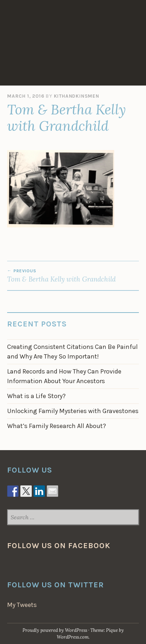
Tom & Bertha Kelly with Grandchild (73, 276)
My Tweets (22, 605)
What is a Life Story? (36, 396)
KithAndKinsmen (77, 96)
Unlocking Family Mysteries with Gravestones (73, 411)
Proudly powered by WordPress (55, 630)
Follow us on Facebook (59, 545)
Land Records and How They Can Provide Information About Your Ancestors (64, 376)
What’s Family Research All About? (57, 426)
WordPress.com (73, 637)
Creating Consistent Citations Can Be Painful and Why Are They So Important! (72, 352)
